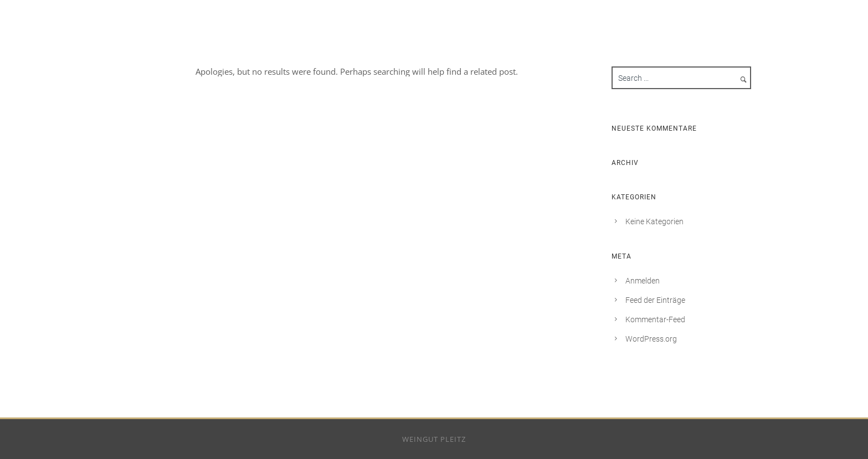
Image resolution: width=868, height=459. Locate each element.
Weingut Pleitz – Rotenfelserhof (675, 11)
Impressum (792, 11)
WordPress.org (651, 339)
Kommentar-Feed (655, 319)
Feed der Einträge (655, 300)
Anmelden (643, 281)
